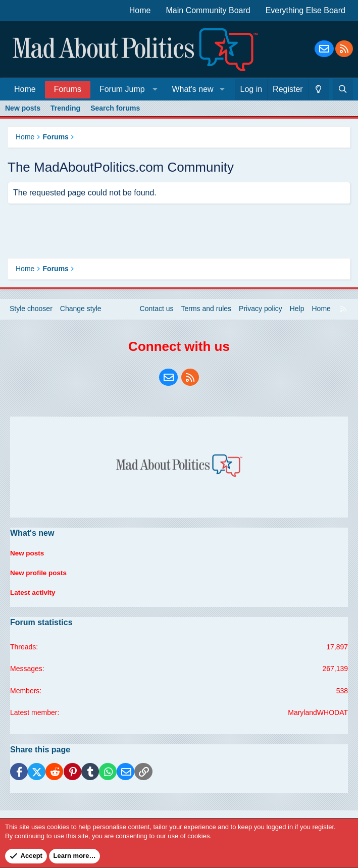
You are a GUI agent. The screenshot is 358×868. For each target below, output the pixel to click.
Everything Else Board (305, 10)
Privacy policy (261, 314)
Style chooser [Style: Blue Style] (31, 314)
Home (140, 10)
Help (297, 314)
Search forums (115, 108)
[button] (126, 89)
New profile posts (40, 576)
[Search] (343, 89)
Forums (68, 89)
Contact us (157, 314)
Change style (81, 314)
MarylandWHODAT (318, 712)
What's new (192, 89)
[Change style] (318, 89)
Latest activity (34, 595)
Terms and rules (207, 314)
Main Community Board (208, 10)
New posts (23, 108)
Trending (65, 108)
